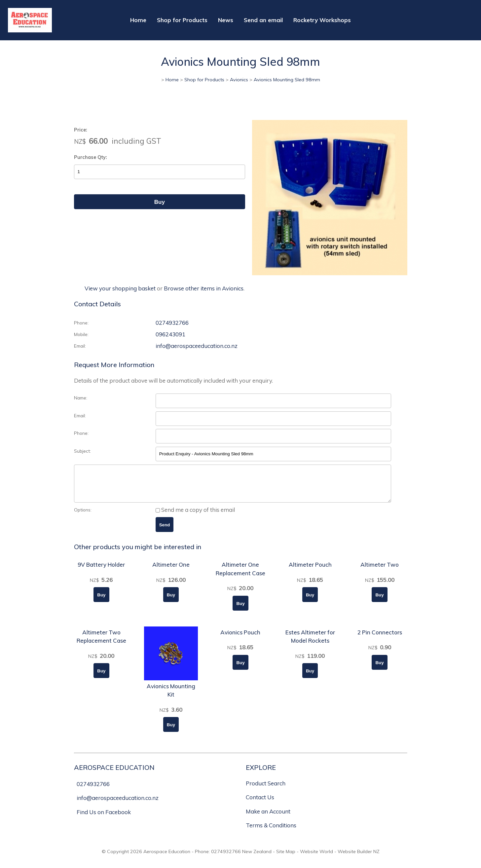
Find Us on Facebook (104, 819)
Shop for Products (182, 20)
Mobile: (81, 334)
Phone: (81, 323)
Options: (83, 517)
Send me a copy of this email (195, 517)
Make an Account (268, 818)
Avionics (239, 80)
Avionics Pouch (240, 639)
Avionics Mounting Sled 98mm (287, 80)
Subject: (82, 451)
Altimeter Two (380, 571)
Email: (80, 346)
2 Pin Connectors (380, 639)
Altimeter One (171, 571)
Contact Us (260, 804)
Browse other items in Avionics (204, 288)
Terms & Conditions (271, 832)
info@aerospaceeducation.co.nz (197, 346)
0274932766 (172, 323)
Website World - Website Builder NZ (340, 858)
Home (138, 20)
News (226, 20)
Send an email (263, 20)
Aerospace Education (167, 858)
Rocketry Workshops (322, 20)
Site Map (286, 858)
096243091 (170, 334)
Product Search (266, 790)
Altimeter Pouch (310, 571)
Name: (81, 398)
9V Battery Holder (101, 571)
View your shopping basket (120, 288)
